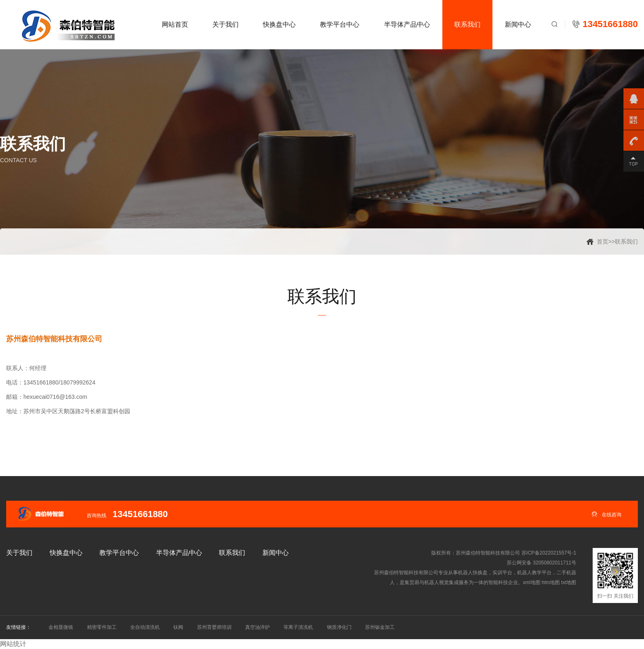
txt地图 (569, 582)
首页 (603, 242)
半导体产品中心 (407, 24)
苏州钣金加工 (380, 627)
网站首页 (175, 24)
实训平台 (502, 573)
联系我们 (467, 24)
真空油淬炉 (258, 627)
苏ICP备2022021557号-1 (549, 553)
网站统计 (13, 644)
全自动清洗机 (145, 627)
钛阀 (178, 627)
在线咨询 (606, 514)
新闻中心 (518, 24)
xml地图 (532, 582)
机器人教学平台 (534, 573)
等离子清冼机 (298, 627)
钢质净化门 (339, 627)
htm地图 (551, 582)
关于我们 (225, 24)
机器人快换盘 (473, 573)
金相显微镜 (61, 627)
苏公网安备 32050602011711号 (542, 563)
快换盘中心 (279, 24)
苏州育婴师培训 (214, 627)
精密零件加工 (102, 627)
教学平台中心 (340, 24)
